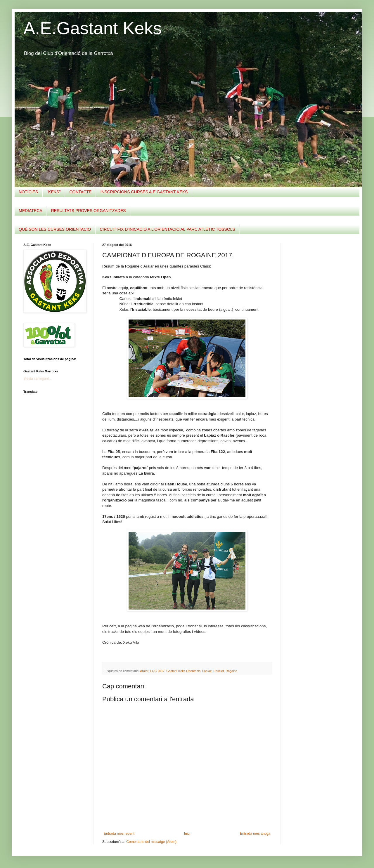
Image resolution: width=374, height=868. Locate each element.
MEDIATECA (31, 211)
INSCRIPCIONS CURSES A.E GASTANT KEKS (144, 192)
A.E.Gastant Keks (93, 28)
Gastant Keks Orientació (183, 671)
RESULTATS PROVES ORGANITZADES (89, 211)
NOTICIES (28, 192)
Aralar (144, 671)
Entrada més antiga (255, 834)
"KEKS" (54, 192)
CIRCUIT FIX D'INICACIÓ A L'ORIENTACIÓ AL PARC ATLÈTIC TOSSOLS (167, 229)
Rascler (219, 671)
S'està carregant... (38, 379)
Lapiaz (207, 671)
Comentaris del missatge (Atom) (151, 842)
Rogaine (231, 671)
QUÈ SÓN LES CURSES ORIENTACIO (55, 229)
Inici (187, 834)
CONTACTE (80, 192)
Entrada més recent (119, 834)
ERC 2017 (157, 671)
